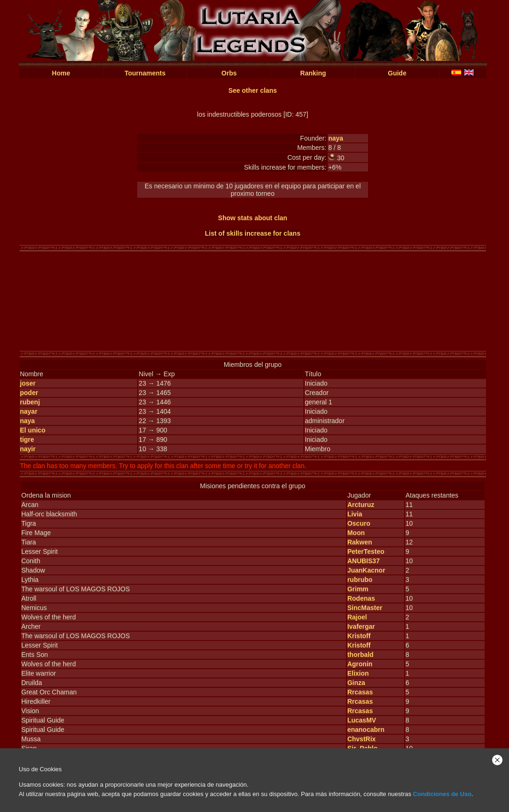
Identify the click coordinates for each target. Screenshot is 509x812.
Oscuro (359, 523)
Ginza (356, 683)
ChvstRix (362, 739)
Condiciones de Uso (442, 794)
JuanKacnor (366, 570)
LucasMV (362, 720)
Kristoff (359, 636)
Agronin (360, 664)
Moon (356, 533)
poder (29, 393)
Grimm (358, 589)
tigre (27, 440)
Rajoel (357, 617)
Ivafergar (361, 626)
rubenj (30, 402)
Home (61, 73)
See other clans (253, 90)
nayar (29, 411)
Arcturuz (361, 505)
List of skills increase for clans (253, 233)
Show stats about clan (253, 218)
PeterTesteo (366, 551)
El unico (33, 430)
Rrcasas (360, 692)
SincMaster (365, 608)
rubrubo (360, 580)
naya (336, 138)
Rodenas (361, 598)
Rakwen (360, 542)
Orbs (229, 73)
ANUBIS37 (364, 561)
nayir (28, 449)
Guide (397, 73)
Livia (355, 514)
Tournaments (145, 73)
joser (28, 383)
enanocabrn (366, 730)
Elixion (358, 673)
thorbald (361, 655)
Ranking (313, 73)
